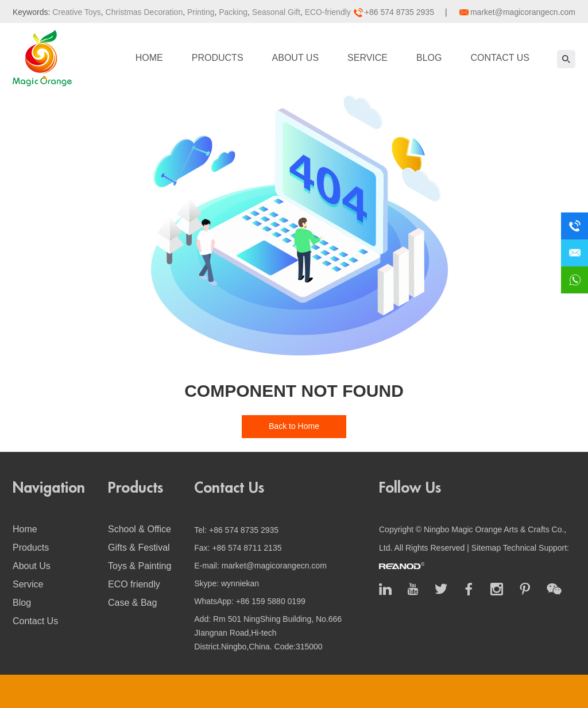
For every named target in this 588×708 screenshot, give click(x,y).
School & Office (140, 529)
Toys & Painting (140, 566)
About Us (296, 58)
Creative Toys (77, 12)
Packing (232, 12)
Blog (429, 58)
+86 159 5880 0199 (271, 601)
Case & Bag (132, 603)
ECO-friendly (327, 12)
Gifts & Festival (139, 548)
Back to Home (294, 426)
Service (367, 58)
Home (149, 58)
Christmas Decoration (143, 12)
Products (218, 58)
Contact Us (500, 58)
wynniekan (240, 583)
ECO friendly (134, 584)
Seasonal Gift (275, 12)
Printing (200, 12)
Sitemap (486, 548)
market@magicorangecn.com (523, 12)
